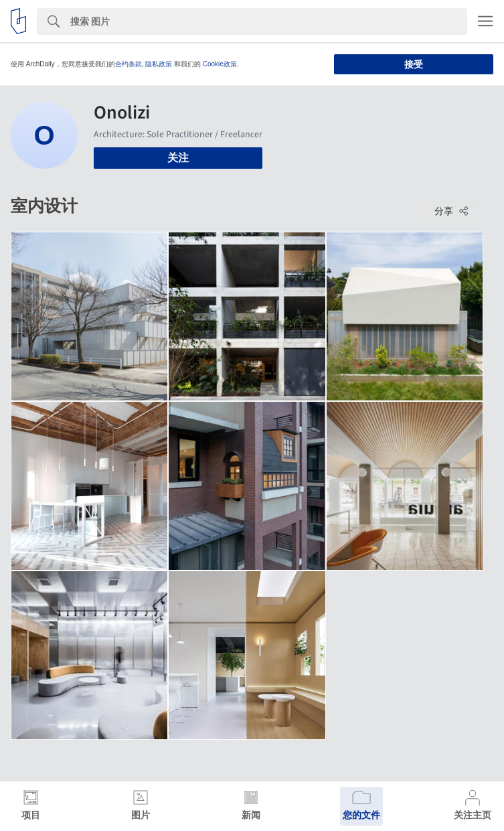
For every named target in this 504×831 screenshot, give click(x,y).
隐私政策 (159, 64)
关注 (178, 158)
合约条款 (129, 64)
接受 (414, 64)
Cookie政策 (220, 64)
